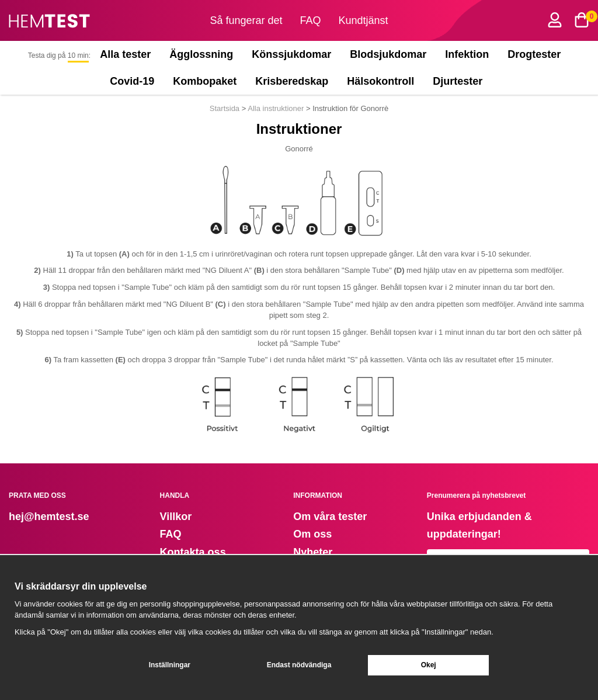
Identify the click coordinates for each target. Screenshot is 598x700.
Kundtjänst (364, 20)
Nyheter (313, 552)
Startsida (226, 108)
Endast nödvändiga (299, 665)
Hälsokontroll (380, 81)
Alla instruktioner (276, 108)
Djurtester (460, 81)
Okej (429, 665)
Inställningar (170, 665)
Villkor (176, 517)
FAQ (311, 20)
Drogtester (534, 54)
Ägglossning (201, 54)
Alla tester (125, 54)
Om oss (312, 534)
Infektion (467, 54)
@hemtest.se (57, 517)
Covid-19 (132, 81)
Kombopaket (205, 81)
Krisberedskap (292, 81)
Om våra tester (330, 517)
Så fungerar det (246, 20)
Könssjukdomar (291, 54)
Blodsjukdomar (388, 54)
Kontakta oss (193, 552)
